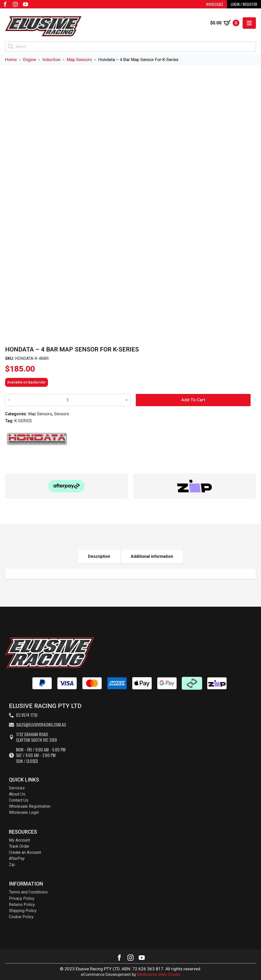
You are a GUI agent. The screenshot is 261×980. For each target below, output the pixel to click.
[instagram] (15, 4)
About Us (17, 794)
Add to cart (193, 400)
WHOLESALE (214, 4)
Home (11, 60)
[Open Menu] (249, 23)
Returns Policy (22, 905)
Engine (30, 60)
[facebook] (5, 4)
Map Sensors (79, 60)
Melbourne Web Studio (159, 974)
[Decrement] (9, 400)
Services (17, 788)
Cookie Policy (21, 917)
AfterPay (17, 858)
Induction (51, 60)
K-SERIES (23, 421)
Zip (12, 865)
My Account (19, 840)
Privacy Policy (22, 898)
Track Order (19, 846)
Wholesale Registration (30, 806)
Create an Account (25, 852)
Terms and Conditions (28, 892)
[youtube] (25, 4)
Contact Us (19, 800)
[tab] (99, 557)
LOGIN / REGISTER (244, 4)
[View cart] (225, 23)
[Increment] (126, 400)
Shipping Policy (23, 911)
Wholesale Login (24, 812)
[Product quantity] (68, 400)
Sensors (62, 414)
